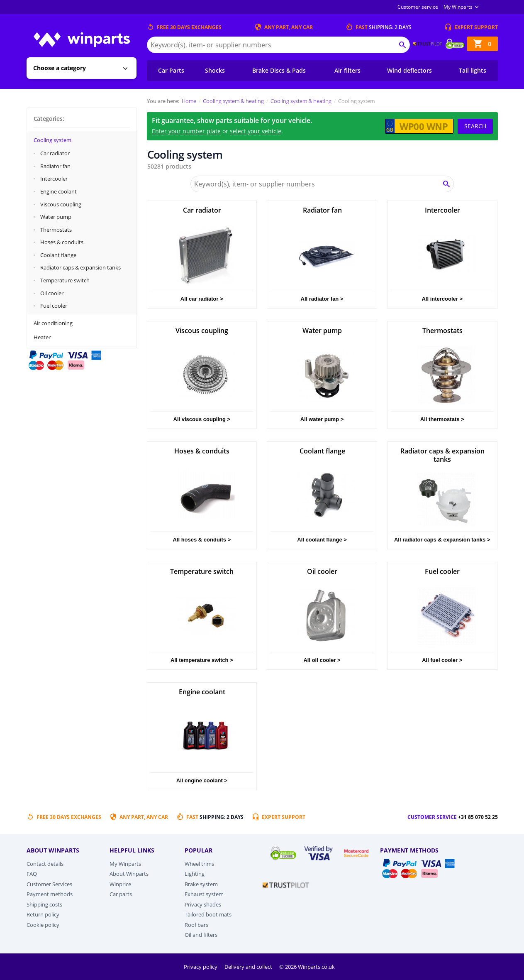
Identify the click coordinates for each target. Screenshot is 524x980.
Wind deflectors (409, 70)
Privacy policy (201, 967)
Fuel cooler (54, 306)
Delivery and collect (249, 967)
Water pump (56, 217)
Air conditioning (53, 323)
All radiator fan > (322, 299)
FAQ (32, 874)
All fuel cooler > (442, 660)
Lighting (195, 874)
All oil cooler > (322, 660)
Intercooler (54, 179)
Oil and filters (201, 935)
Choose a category (60, 68)
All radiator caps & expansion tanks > (442, 540)
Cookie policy (43, 925)
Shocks (215, 70)
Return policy (43, 914)
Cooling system (52, 140)
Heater (42, 337)
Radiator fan (55, 166)
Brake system (201, 884)
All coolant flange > (322, 540)
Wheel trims (199, 864)
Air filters (347, 70)
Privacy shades (203, 904)
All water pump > (322, 419)
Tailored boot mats (208, 914)
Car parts (121, 894)
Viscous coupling (61, 204)
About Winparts (129, 874)
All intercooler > (442, 299)
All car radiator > (202, 299)
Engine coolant (58, 191)
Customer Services (49, 884)
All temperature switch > (202, 660)
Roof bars (196, 925)
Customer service (418, 7)
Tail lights (473, 70)
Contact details (45, 864)
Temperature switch (65, 280)
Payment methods (50, 894)
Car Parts (171, 70)
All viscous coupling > (202, 419)
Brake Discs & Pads (279, 70)
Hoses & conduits (62, 242)
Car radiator (55, 153)
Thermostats (56, 230)
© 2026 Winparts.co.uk (307, 967)
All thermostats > (442, 419)
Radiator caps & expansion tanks (80, 267)
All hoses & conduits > (202, 540)
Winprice (120, 884)
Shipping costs (44, 904)
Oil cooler (52, 293)
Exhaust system (204, 894)
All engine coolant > (202, 780)
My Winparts (458, 7)
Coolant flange (58, 255)
